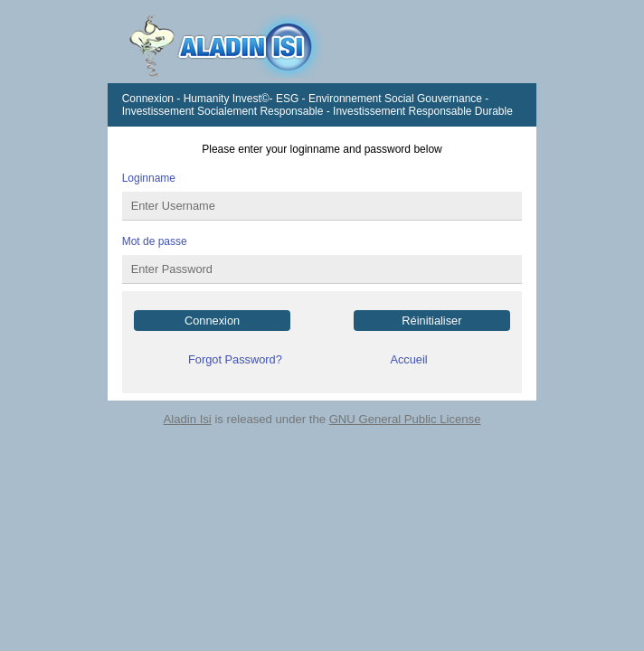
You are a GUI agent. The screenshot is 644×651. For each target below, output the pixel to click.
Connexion (212, 321)
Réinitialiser (431, 321)
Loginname (149, 178)
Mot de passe (155, 241)
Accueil (408, 359)
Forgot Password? (235, 359)
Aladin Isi (188, 419)
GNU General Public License (405, 419)
